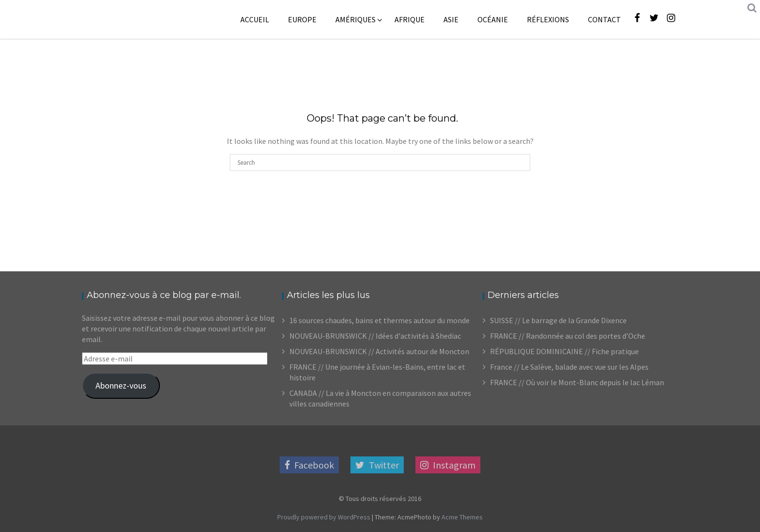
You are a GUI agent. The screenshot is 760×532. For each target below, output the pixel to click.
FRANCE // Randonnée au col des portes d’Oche (568, 336)
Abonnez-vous (121, 385)
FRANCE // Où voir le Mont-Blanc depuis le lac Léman (577, 382)
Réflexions (548, 19)
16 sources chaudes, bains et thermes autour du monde (380, 320)
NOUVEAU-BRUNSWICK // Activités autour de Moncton (379, 351)
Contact (604, 19)
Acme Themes (462, 517)
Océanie (493, 19)
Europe (302, 19)
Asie (451, 19)
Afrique (410, 19)
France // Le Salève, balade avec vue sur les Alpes (569, 367)
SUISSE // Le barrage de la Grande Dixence (558, 320)
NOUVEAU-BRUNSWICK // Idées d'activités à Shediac (375, 336)
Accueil (255, 19)
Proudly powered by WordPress (324, 517)
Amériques (356, 19)
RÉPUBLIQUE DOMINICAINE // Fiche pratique (564, 351)
